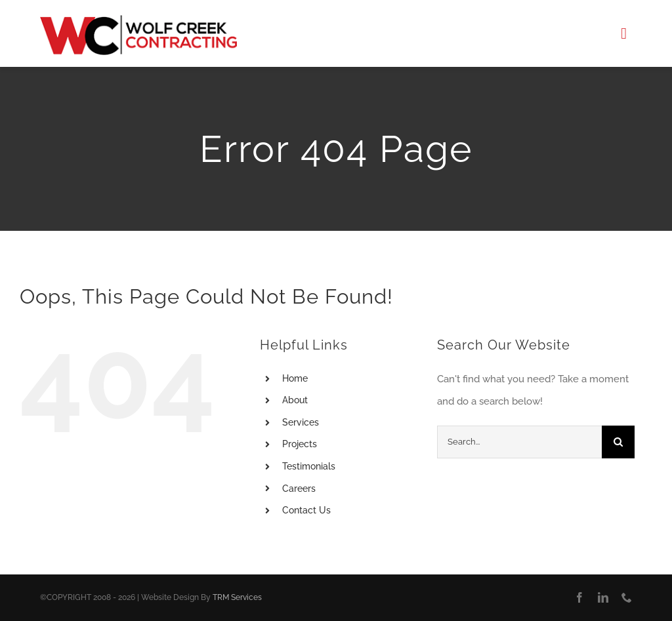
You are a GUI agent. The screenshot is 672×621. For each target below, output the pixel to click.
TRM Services (237, 597)
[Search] (618, 442)
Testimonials (309, 466)
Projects (300, 444)
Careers (299, 489)
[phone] (627, 597)
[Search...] (519, 442)
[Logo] (138, 20)
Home (295, 378)
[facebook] (579, 597)
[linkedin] (603, 597)
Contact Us (306, 510)
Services (301, 422)
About (295, 400)
